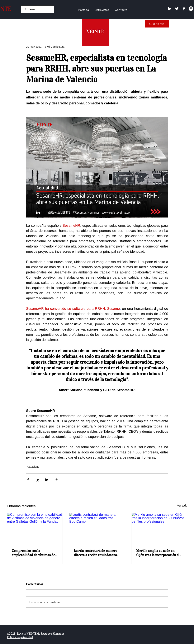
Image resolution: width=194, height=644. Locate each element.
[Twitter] (177, 9)
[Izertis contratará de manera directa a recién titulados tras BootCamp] (97, 528)
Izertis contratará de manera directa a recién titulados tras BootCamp (96, 553)
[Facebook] (184, 9)
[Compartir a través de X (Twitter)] (37, 480)
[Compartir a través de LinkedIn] (47, 480)
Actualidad (33, 467)
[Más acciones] (166, 47)
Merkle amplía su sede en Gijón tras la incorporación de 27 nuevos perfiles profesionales (158, 553)
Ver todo (182, 506)
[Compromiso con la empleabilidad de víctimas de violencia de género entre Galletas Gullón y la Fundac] (35, 528)
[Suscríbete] (157, 24)
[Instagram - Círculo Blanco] (191, 9)
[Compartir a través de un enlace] (56, 480)
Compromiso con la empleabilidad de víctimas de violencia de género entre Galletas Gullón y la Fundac (33, 553)
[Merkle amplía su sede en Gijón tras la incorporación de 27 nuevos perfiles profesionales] (159, 528)
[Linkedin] (170, 9)
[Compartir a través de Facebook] (28, 480)
